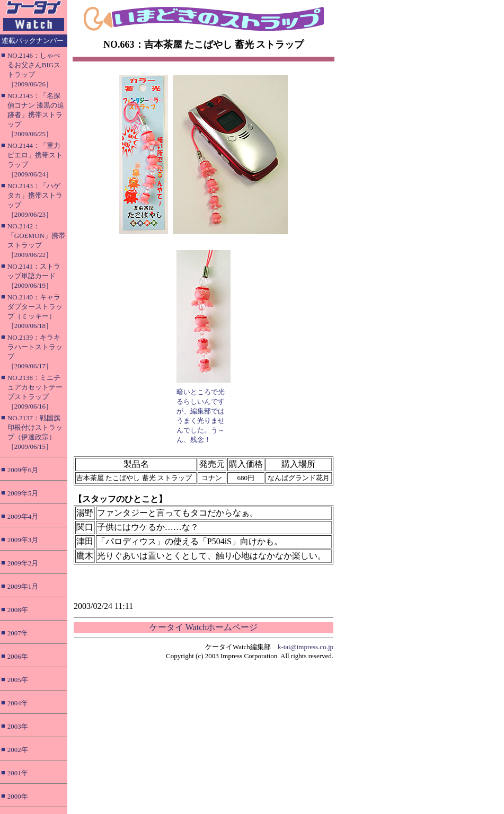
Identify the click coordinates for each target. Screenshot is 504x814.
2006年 (18, 656)
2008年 (18, 610)
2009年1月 (23, 586)
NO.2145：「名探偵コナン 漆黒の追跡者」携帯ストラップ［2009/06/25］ (36, 115)
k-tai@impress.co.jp (306, 647)
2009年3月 (23, 540)
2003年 (18, 726)
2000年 (18, 796)
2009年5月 (23, 493)
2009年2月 (23, 563)
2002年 (18, 750)
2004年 (18, 703)
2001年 (18, 773)
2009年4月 (23, 516)
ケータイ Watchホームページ (204, 627)
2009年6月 (23, 470)
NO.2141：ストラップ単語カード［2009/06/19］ (34, 276)
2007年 (18, 633)
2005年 (18, 680)
